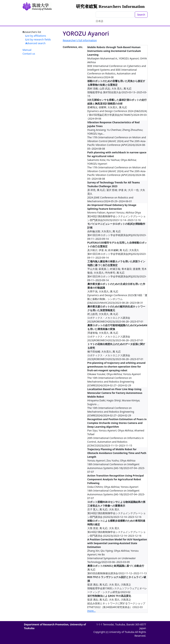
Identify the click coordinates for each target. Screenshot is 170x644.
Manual (27, 50)
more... (92, 611)
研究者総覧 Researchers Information (110, 6)
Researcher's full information (80, 40)
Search (141, 15)
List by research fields (38, 39)
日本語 (99, 21)
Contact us (29, 54)
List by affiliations (36, 36)
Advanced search (36, 43)
